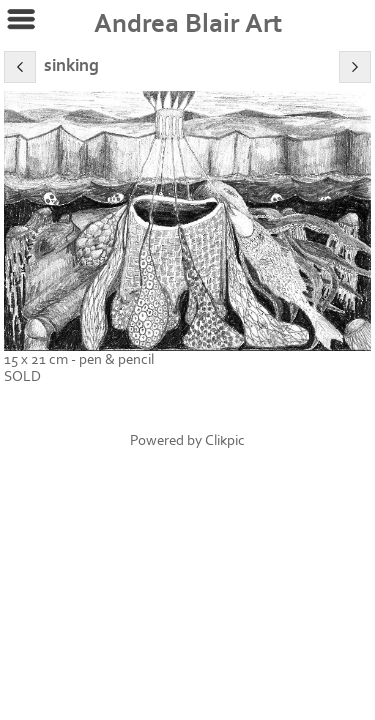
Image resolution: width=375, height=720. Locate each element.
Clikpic (225, 440)
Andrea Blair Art (188, 24)
